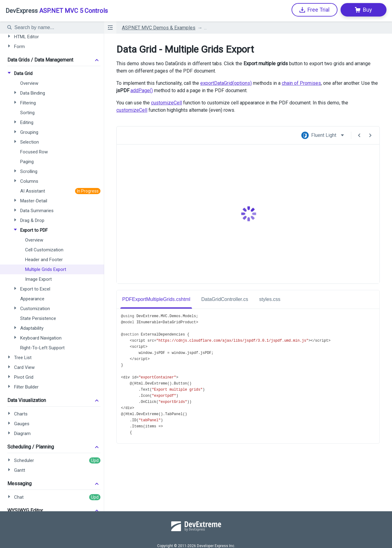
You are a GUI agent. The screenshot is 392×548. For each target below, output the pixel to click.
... (205, 28)
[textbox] (55, 28)
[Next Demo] (370, 135)
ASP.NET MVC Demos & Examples (159, 28)
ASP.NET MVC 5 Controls (57, 11)
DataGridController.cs (225, 299)
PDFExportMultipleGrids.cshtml (156, 299)
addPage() (142, 90)
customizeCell (166, 103)
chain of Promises (301, 83)
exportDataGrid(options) (226, 83)
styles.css (270, 299)
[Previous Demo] (359, 135)
